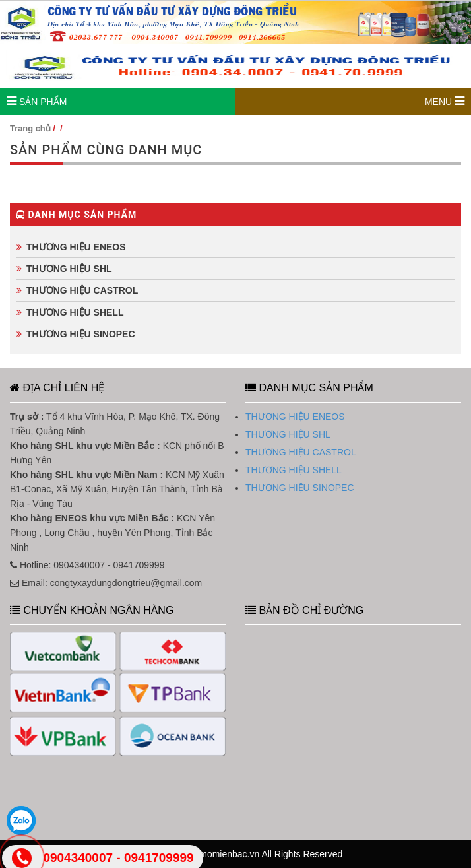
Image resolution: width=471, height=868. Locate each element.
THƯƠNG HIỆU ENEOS (76, 247)
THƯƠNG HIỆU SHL (69, 269)
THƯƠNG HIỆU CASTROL (82, 290)
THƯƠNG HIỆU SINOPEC (81, 334)
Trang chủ (30, 128)
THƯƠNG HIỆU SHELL (75, 312)
